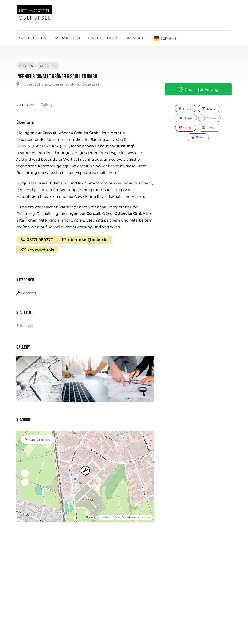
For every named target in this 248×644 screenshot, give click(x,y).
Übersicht (25, 105)
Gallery (45, 105)
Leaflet (106, 518)
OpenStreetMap (125, 518)
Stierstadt (48, 66)
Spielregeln (33, 38)
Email (209, 128)
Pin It (185, 128)
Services (26, 66)
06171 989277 (37, 240)
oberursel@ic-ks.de (85, 240)
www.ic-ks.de (38, 250)
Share (185, 108)
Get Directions (40, 441)
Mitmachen (67, 38)
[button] (25, 474)
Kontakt (136, 38)
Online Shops (103, 38)
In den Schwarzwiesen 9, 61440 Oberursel (59, 84)
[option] (39, 380)
